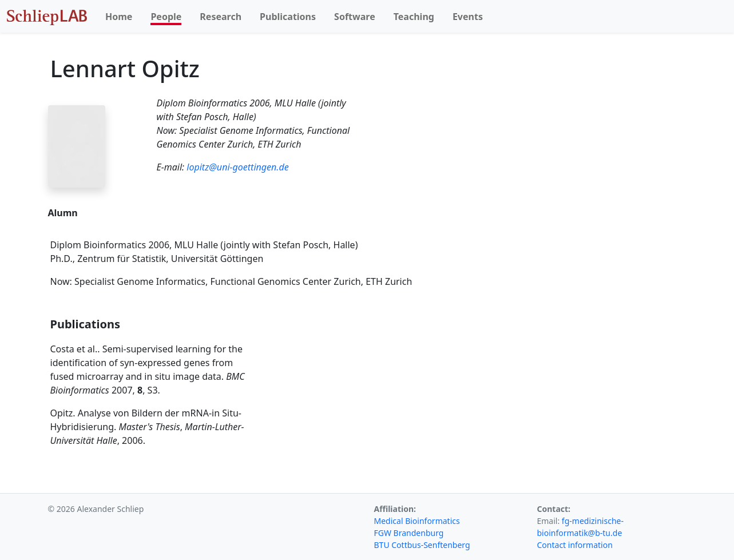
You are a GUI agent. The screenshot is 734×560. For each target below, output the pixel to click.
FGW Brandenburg (409, 533)
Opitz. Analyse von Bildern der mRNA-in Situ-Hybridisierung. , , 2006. (147, 427)
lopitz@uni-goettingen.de (237, 167)
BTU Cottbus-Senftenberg (422, 545)
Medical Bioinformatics (417, 521)
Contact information (575, 545)
